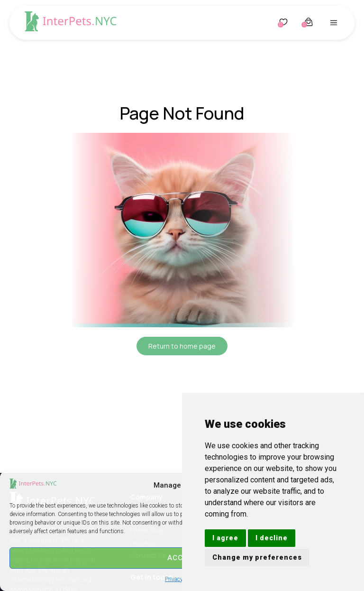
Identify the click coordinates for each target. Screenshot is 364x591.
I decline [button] (272, 538)
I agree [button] (225, 538)
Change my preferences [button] (257, 557)
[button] (334, 23)
